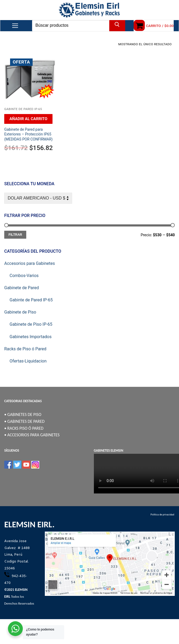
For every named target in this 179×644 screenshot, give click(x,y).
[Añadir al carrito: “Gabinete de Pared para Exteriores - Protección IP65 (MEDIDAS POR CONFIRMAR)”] (28, 119)
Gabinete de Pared (21, 288)
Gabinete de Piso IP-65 (31, 324)
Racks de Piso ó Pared (25, 349)
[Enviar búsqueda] (117, 26)
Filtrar (15, 235)
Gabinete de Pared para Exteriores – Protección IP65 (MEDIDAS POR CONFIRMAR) (28, 134)
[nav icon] (15, 26)
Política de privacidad (163, 514)
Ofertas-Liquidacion (28, 361)
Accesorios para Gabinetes (30, 263)
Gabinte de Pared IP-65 (23, 109)
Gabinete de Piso (20, 312)
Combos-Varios (24, 276)
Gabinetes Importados (30, 337)
